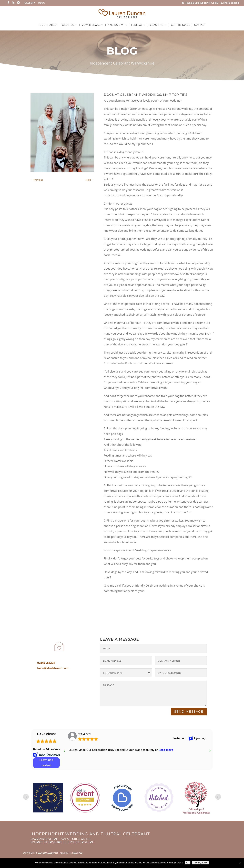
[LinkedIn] (13, 4)
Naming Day (116, 25)
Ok (188, 863)
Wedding (68, 25)
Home (42, 25)
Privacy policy (200, 863)
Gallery (30, 3)
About (54, 25)
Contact (200, 25)
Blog (42, 3)
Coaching (157, 25)
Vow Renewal (91, 25)
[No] (240, 863)
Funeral (137, 25)
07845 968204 (231, 3)
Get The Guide (180, 25)
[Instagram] (18, 4)
